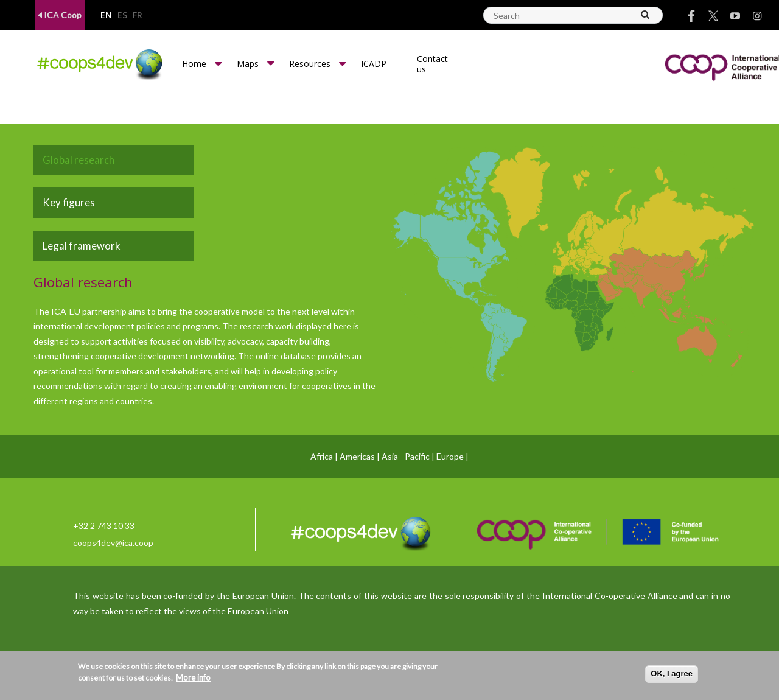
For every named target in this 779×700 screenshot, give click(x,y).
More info (193, 677)
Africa (322, 456)
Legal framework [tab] (82, 246)
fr (138, 16)
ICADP (374, 64)
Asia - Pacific (406, 456)
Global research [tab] (79, 160)
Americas (357, 456)
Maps (248, 64)
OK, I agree (672, 674)
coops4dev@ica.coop (113, 543)
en (106, 16)
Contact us (432, 64)
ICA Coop (60, 15)
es (122, 16)
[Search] (646, 15)
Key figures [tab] (69, 202)
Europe (450, 456)
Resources (310, 64)
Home (194, 64)
